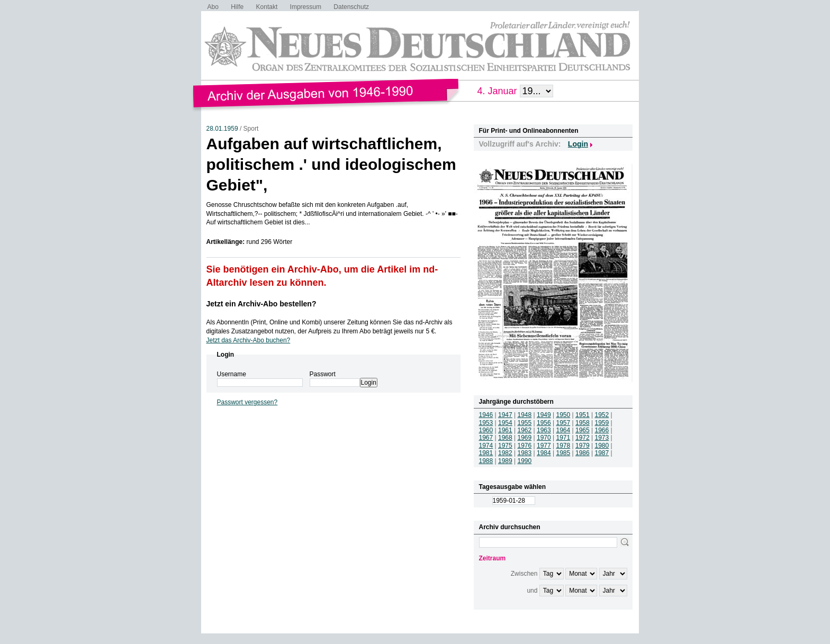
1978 (563, 446)
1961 (505, 430)
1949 (544, 415)
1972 (583, 438)
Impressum (306, 7)
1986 (583, 453)
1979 (583, 446)
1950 (563, 415)
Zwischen (524, 574)
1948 (525, 415)
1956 (544, 423)
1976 (525, 446)
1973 (602, 438)
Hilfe (237, 7)
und (532, 591)
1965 (583, 430)
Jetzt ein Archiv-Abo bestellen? (261, 304)
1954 (505, 423)
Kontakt (267, 7)
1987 (602, 453)
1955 (525, 423)
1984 (544, 453)
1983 (525, 453)
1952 (602, 415)
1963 (544, 430)
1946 (486, 415)
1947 (505, 415)
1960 (486, 430)
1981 (486, 453)
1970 (544, 438)
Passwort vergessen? (247, 402)
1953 (486, 423)
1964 (563, 430)
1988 (486, 461)
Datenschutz (351, 7)
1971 (563, 438)
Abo (213, 7)
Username (232, 374)
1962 (525, 430)
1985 (563, 453)
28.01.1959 (222, 129)
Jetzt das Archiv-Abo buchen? (249, 340)
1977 (544, 446)
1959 (602, 423)
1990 (525, 461)
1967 (486, 438)
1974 (486, 446)
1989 (505, 461)
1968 (505, 438)
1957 (563, 423)
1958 (583, 423)
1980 (602, 446)
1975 (505, 446)
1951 (583, 415)
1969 (525, 438)
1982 (505, 453)
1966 (602, 430)
